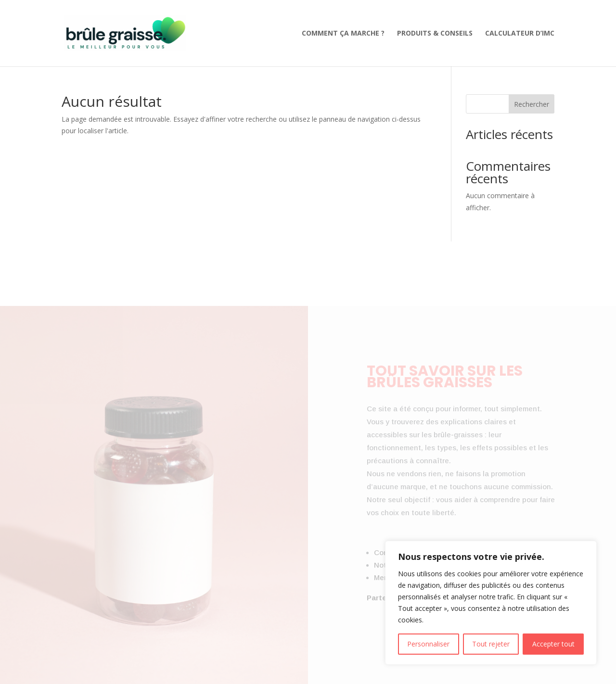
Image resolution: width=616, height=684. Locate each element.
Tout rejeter (491, 644)
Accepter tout (553, 644)
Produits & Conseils (435, 34)
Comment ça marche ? (343, 34)
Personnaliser (428, 644)
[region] (491, 603)
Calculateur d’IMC (520, 34)
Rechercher (532, 104)
